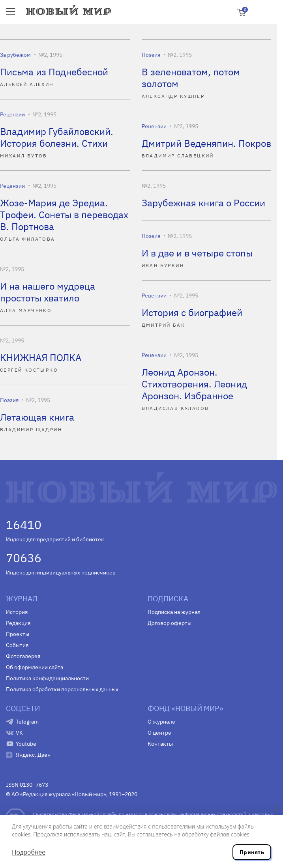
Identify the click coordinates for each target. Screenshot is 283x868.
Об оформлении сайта (35, 667)
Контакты (160, 744)
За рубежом (15, 55)
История (17, 612)
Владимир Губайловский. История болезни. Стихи (57, 137)
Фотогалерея (23, 656)
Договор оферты (170, 623)
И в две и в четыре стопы (197, 253)
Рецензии (12, 114)
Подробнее (29, 852)
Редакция (18, 623)
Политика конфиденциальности (47, 678)
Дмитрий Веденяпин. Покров (206, 143)
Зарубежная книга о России (203, 203)
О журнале (161, 722)
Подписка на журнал (174, 612)
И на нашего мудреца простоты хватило (48, 292)
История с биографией (192, 312)
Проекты (18, 634)
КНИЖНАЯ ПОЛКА (41, 357)
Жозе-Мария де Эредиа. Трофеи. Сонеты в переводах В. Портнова (64, 215)
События (17, 645)
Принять (252, 852)
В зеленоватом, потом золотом (191, 78)
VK (19, 733)
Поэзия (151, 55)
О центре (159, 733)
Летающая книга (37, 417)
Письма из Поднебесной (54, 72)
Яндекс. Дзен (33, 755)
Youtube (26, 744)
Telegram (27, 722)
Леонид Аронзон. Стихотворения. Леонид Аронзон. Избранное (194, 384)
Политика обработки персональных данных (62, 689)
